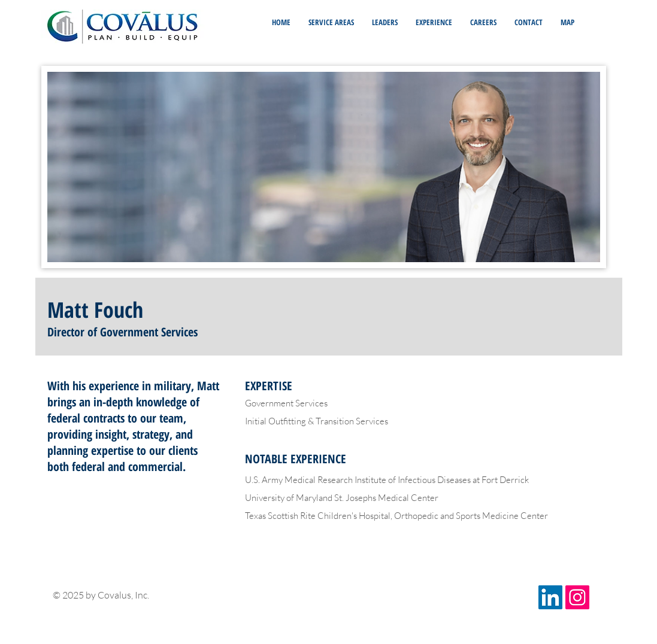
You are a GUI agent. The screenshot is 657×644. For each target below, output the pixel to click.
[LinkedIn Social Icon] (550, 597)
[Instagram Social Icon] (577, 597)
